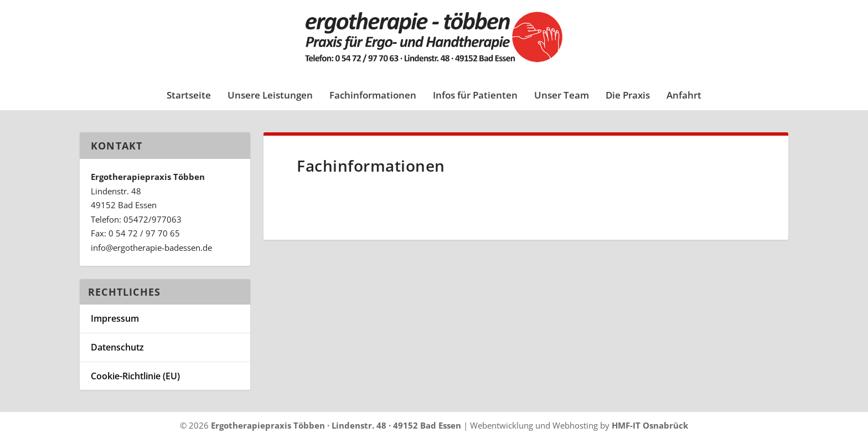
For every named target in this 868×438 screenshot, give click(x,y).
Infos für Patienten (475, 96)
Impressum (115, 318)
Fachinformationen (373, 96)
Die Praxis (628, 96)
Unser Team (562, 96)
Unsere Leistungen (270, 96)
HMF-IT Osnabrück (650, 425)
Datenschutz (117, 347)
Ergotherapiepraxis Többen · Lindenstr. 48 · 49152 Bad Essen (336, 425)
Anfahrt (684, 96)
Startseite (189, 96)
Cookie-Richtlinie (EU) (135, 376)
